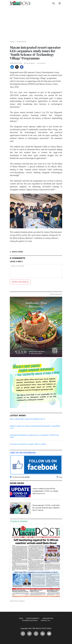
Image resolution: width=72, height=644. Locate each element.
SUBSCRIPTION (48, 618)
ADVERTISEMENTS (33, 618)
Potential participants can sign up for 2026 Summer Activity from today (34, 436)
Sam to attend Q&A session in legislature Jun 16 (27, 419)
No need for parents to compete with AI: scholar (28, 444)
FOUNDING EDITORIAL (30, 620)
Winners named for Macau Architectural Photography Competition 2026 (35, 427)
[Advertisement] (36, 22)
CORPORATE (21, 42)
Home (12, 42)
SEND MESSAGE (20, 282)
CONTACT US (45, 620)
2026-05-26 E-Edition (17, 601)
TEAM (21, 618)
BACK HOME (16, 252)
